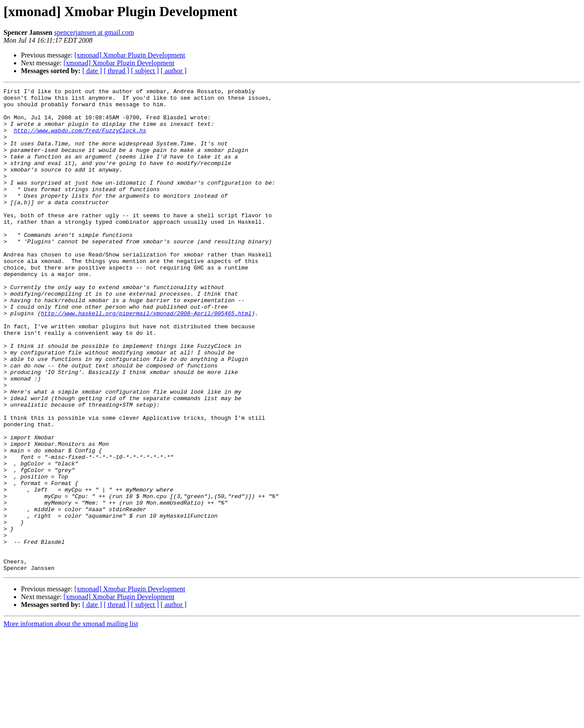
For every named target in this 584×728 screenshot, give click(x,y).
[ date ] (92, 71)
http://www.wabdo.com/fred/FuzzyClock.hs (80, 139)
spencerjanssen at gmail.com (94, 32)
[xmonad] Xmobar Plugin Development (130, 55)
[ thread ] (116, 71)
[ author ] (174, 71)
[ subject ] (145, 71)
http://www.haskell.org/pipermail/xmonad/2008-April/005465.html (146, 359)
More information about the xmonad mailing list (71, 720)
